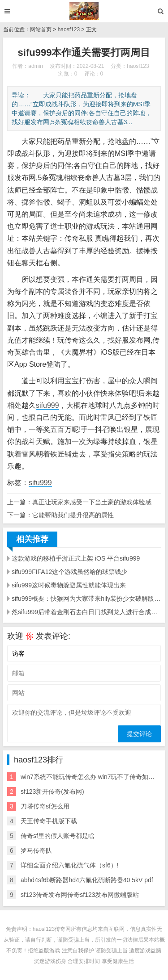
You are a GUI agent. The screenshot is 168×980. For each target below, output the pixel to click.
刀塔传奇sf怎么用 (45, 806)
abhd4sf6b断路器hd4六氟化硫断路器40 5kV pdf (87, 880)
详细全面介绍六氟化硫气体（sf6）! (70, 865)
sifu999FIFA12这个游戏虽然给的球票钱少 (69, 572)
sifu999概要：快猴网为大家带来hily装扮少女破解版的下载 (86, 599)
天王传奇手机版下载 (49, 821)
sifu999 (47, 405)
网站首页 (41, 29)
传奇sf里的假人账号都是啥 (58, 836)
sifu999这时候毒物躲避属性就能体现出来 (69, 585)
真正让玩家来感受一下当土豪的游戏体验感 (92, 502)
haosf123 (69, 29)
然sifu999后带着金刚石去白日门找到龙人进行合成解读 (86, 612)
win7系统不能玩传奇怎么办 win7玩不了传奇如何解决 (94, 777)
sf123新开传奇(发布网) (52, 792)
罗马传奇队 (36, 850)
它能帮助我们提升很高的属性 (73, 515)
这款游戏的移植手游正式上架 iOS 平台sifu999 (76, 558)
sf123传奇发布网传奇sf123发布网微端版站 (80, 895)
